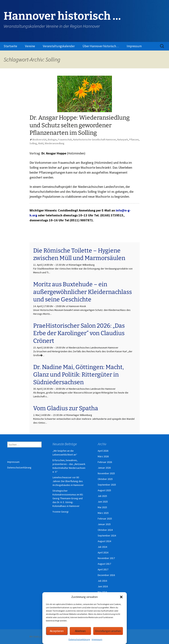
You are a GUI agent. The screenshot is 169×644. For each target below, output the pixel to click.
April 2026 (103, 451)
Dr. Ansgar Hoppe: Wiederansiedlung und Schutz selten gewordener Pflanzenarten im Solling (80, 125)
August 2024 (104, 541)
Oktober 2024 (105, 530)
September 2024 (107, 536)
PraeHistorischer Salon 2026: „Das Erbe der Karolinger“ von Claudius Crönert (79, 333)
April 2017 (103, 569)
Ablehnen (80, 631)
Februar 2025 (105, 519)
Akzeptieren (57, 631)
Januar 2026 (104, 468)
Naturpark (123, 139)
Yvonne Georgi (61, 512)
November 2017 (106, 558)
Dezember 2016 (106, 575)
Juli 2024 (102, 547)
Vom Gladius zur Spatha (66, 408)
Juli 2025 (102, 496)
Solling (33, 143)
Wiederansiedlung (55, 143)
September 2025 (107, 485)
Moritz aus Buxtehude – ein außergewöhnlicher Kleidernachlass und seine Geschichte (82, 292)
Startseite (10, 46)
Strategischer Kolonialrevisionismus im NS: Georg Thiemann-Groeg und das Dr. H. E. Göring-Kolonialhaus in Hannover (68, 498)
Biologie (52, 139)
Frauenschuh (65, 139)
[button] (121, 597)
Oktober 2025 (105, 479)
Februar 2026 (105, 462)
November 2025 (106, 473)
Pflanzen (134, 139)
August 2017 (104, 564)
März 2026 (103, 456)
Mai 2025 (102, 507)
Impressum (97, 639)
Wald (41, 143)
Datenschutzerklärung (79, 639)
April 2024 (103, 552)
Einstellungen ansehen (108, 631)
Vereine (30, 46)
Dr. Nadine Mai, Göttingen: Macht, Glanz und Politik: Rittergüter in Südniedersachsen (78, 375)
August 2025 (104, 490)
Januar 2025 (104, 524)
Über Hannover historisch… (101, 46)
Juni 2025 (103, 502)
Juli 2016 (102, 581)
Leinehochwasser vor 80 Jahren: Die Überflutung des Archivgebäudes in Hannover (68, 481)
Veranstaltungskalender (59, 46)
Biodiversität (39, 139)
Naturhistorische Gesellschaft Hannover (95, 139)
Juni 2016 (103, 586)
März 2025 (103, 513)
